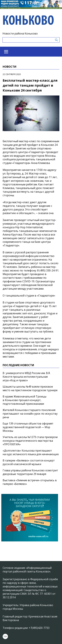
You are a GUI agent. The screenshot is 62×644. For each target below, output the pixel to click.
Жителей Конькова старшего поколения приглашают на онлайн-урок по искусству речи (30, 414)
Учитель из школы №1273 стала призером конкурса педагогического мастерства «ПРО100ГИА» (30, 441)
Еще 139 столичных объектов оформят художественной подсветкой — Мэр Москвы (28, 427)
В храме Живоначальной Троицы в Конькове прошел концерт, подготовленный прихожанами (24, 400)
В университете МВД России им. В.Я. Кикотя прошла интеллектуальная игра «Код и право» (27, 377)
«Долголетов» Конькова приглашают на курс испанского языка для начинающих (31, 452)
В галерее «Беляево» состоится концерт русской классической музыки (29, 462)
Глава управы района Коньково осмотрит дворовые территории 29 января (30, 472)
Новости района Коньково (20, 33)
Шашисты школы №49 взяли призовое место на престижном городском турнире (30, 388)
